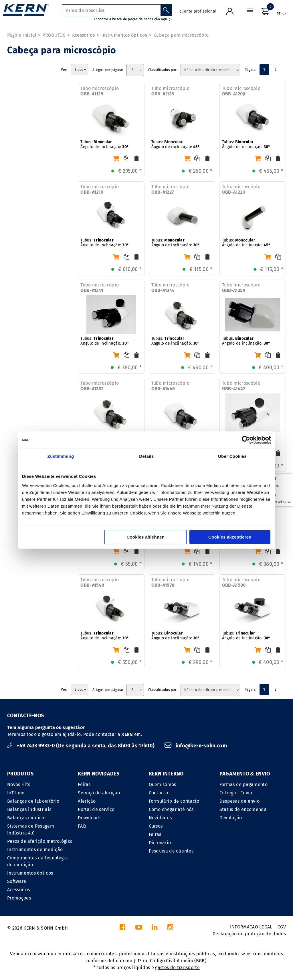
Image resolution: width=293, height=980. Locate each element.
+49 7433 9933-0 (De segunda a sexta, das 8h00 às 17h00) (82, 746)
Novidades (160, 818)
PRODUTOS (54, 35)
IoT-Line (16, 793)
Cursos (156, 826)
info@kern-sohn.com (196, 746)
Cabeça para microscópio (181, 35)
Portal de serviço (96, 809)
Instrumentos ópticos (124, 35)
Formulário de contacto (174, 801)
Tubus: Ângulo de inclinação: (105, 144)
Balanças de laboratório (33, 801)
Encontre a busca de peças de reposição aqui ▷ (133, 19)
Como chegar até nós (171, 809)
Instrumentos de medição (35, 850)
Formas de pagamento (243, 784)
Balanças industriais (29, 809)
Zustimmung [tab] (61, 456)
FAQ (82, 826)
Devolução (231, 818)
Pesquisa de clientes (171, 851)
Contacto (159, 793)
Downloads (90, 818)
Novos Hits (19, 784)
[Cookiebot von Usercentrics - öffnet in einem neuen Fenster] (246, 440)
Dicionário (160, 843)
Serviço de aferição (99, 793)
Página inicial (22, 35)
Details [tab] (146, 456)
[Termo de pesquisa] (111, 10)
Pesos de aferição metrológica (40, 841)
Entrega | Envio (236, 793)
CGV (282, 927)
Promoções (19, 898)
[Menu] (250, 16)
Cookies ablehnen (145, 537)
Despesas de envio (239, 801)
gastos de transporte (177, 968)
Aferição (87, 801)
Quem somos (163, 784)
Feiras (84, 784)
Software (17, 881)
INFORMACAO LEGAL (251, 927)
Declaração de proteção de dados (249, 934)
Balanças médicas (27, 818)
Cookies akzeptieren (230, 537)
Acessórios (83, 35)
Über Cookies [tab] (232, 456)
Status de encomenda (243, 809)
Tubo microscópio (100, 91)
